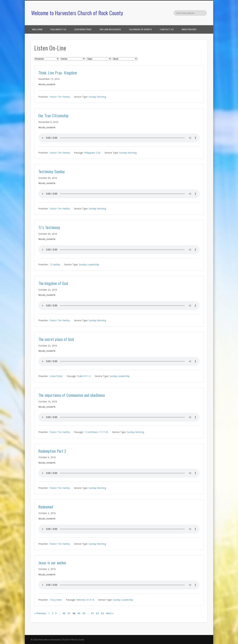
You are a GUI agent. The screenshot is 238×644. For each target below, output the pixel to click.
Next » (110, 613)
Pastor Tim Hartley (60, 97)
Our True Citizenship (53, 115)
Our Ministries (83, 29)
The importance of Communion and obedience (72, 395)
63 (102, 613)
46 (64, 613)
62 (98, 613)
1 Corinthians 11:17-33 (96, 432)
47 (69, 613)
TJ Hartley (55, 264)
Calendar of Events (140, 29)
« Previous (40, 613)
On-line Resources (110, 29)
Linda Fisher (56, 376)
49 (79, 613)
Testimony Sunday (52, 171)
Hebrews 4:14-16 (85, 600)
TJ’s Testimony (49, 227)
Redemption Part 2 (52, 451)
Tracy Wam (56, 600)
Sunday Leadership (89, 264)
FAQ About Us (58, 29)
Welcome (37, 29)
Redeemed (46, 507)
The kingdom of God (53, 283)
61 (93, 613)
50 (84, 613)
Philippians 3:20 (92, 153)
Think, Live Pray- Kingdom (58, 73)
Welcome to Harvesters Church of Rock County (77, 13)
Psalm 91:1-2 (84, 376)
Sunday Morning (97, 97)
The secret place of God (56, 339)
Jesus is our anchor (52, 563)
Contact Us (167, 29)
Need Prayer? (189, 29)
